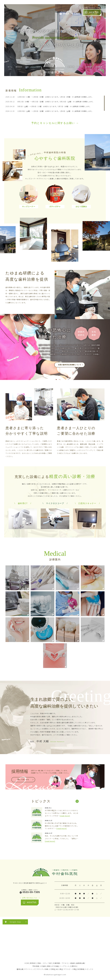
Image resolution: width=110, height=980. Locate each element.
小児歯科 (43, 966)
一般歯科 (72, 963)
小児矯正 (52, 969)
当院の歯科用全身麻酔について (70, 365)
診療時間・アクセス (61, 963)
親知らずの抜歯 (53, 966)
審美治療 (20, 969)
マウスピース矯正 (70, 969)
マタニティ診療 (42, 969)
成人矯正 (60, 969)
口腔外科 (74, 966)
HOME (27, 963)
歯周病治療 (80, 963)
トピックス (89, 969)
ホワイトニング (30, 969)
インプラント (65, 966)
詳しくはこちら (23, 779)
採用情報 (81, 969)
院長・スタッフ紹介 (45, 963)
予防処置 (36, 966)
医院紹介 (33, 963)
